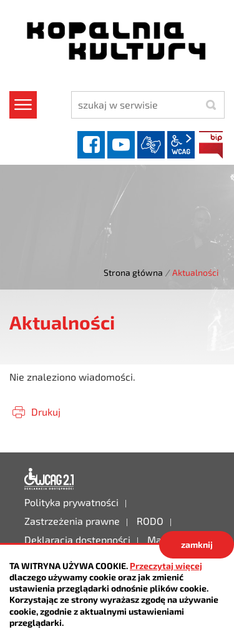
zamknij (197, 544)
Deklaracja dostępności (49, 479)
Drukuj (46, 412)
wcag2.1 (181, 145)
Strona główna (133, 272)
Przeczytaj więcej (166, 566)
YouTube (121, 145)
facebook (91, 145)
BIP (211, 145)
